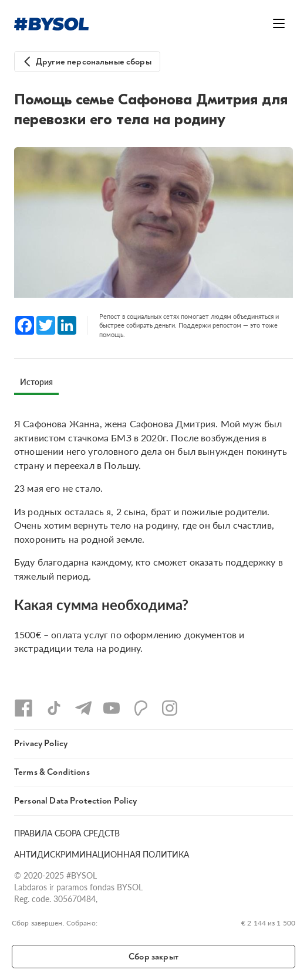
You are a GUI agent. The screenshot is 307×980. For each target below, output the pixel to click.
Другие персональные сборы (94, 62)
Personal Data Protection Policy (76, 801)
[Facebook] (23, 708)
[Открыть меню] (279, 23)
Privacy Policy (41, 743)
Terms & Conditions (52, 772)
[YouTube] (112, 708)
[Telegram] (83, 708)
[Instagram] (170, 708)
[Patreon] (141, 708)
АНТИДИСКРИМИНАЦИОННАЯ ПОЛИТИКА (102, 854)
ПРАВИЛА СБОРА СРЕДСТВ (67, 833)
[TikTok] (54, 708)
